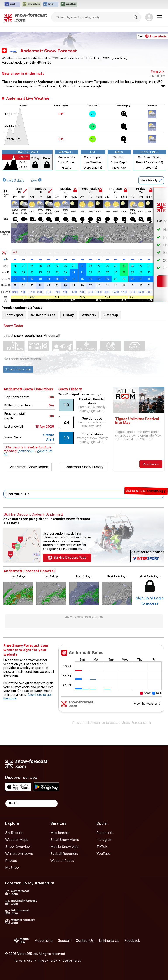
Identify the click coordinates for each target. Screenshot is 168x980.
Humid (6, 286)
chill (6, 279)
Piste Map (119, 167)
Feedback (132, 940)
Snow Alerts (67, 157)
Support (64, 940)
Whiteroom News (19, 854)
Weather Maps (17, 840)
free (152, 36)
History (67, 167)
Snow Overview (18, 847)
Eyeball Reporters (64, 854)
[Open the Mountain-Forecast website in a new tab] (31, 4)
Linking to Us (109, 940)
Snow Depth (119, 162)
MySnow (12, 868)
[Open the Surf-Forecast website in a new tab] (12, 4)
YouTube (104, 854)
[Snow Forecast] (26, 17)
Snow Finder (66, 162)
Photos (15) (150, 167)
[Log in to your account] (149, 17)
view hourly (151, 180)
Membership (60, 833)
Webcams (89, 315)
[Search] (136, 17)
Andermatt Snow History (84, 467)
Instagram (104, 840)
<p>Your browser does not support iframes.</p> (111, 682)
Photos (11, 861)
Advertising (44, 940)
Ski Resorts (14, 833)
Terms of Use (23, 961)
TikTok (102, 847)
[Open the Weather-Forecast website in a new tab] (69, 4)
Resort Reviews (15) (150, 162)
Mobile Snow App (64, 847)
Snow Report (93, 157)
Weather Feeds (62, 861)
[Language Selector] (31, 803)
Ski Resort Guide (150, 157)
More (5, 234)
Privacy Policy (47, 961)
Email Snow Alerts (65, 840)
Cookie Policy (72, 961)
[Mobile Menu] (160, 17)
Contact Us (85, 940)
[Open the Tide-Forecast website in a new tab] (51, 4)
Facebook (105, 833)
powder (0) (26, 451)
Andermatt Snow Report (29, 467)
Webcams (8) (93, 167)
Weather (119, 157)
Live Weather (93, 162)
